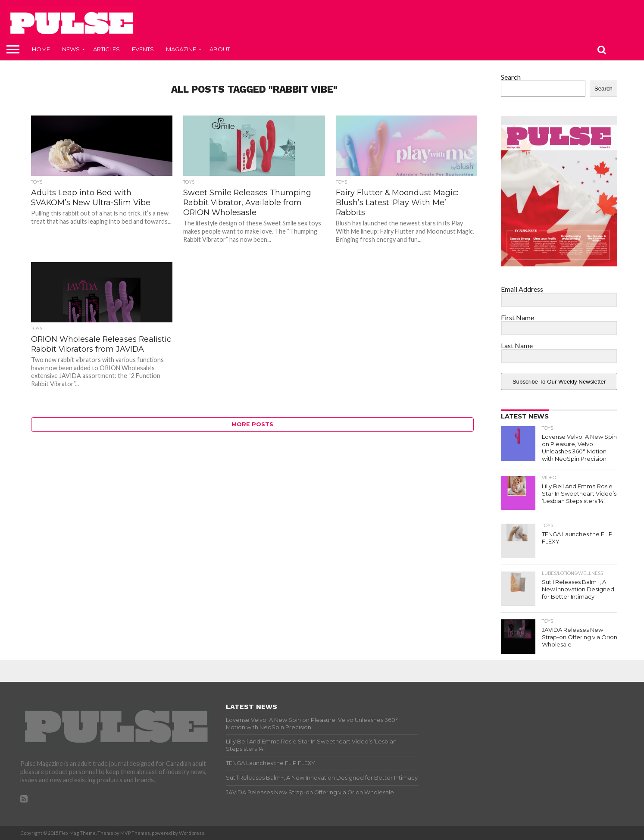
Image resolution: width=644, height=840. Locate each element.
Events (143, 49)
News (71, 49)
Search (511, 77)
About (220, 49)
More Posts (252, 424)
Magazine (181, 49)
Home (41, 49)
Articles (106, 49)
